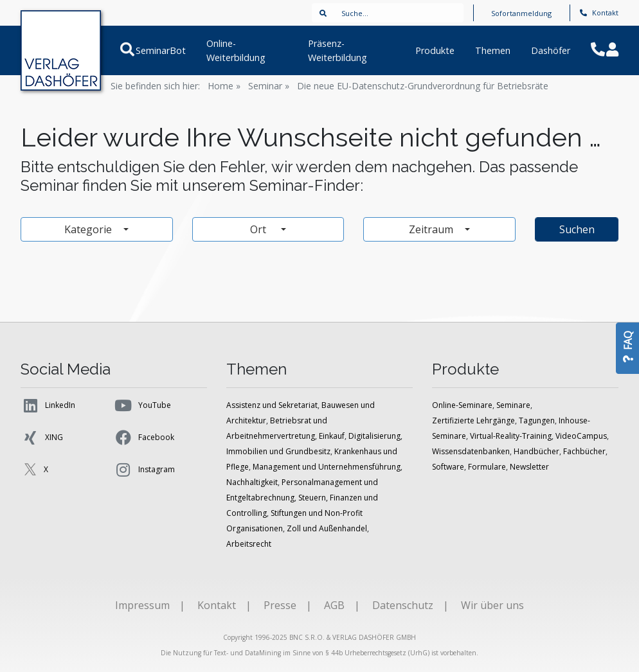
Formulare (487, 467)
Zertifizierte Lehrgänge (473, 420)
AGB (334, 605)
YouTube (142, 405)
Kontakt (599, 13)
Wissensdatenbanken (471, 451)
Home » (224, 86)
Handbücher (536, 451)
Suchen (577, 229)
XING (42, 438)
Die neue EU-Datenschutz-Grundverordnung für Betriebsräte (423, 86)
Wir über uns (492, 605)
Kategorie (89, 229)
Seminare (513, 405)
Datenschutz (403, 605)
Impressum (142, 605)
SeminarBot (159, 50)
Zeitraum (432, 229)
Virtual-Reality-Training (511, 436)
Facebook (144, 438)
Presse (280, 605)
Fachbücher (584, 451)
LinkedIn (48, 405)
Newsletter (529, 467)
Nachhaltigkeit (252, 482)
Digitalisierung (374, 436)
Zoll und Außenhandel (327, 528)
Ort (264, 229)
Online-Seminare (462, 405)
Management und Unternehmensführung (327, 467)
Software (448, 467)
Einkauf (332, 436)
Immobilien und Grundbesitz (278, 451)
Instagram (144, 470)
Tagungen (537, 420)
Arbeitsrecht (249, 544)
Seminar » (269, 86)
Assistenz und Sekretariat (272, 405)
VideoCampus (581, 436)
